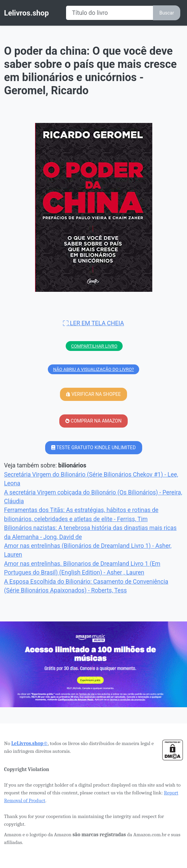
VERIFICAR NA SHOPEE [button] (93, 394)
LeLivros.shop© (29, 743)
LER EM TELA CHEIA (93, 323)
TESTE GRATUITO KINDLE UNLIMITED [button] (93, 448)
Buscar (167, 13)
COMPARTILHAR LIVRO (94, 346)
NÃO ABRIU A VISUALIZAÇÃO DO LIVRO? (94, 369)
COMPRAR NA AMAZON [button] (93, 421)
